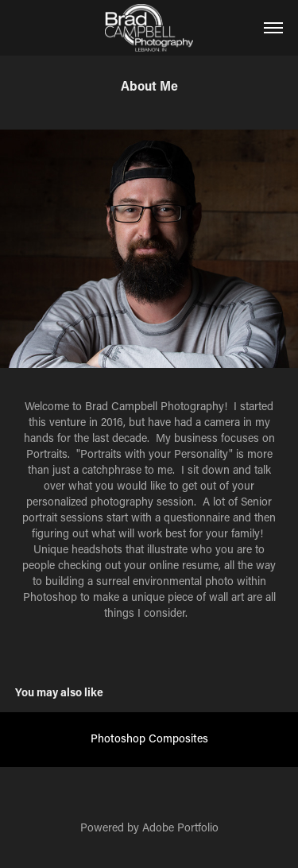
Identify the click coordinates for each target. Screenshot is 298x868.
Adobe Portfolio (180, 827)
